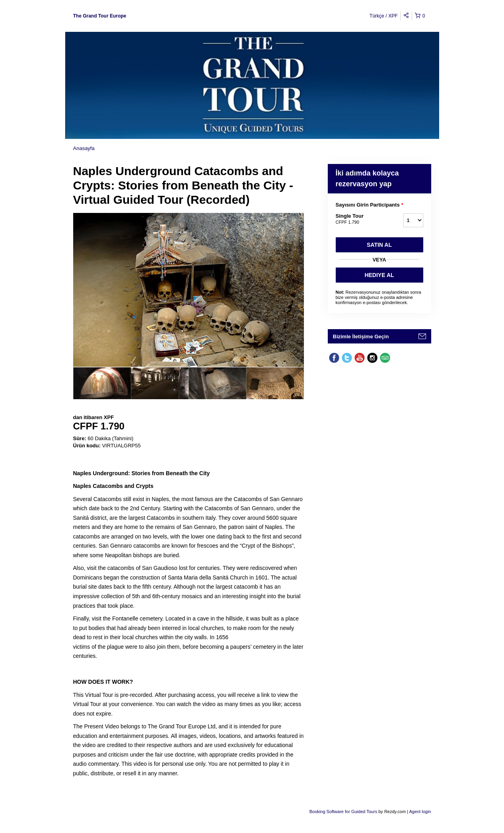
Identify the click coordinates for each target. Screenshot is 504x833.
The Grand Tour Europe (100, 16)
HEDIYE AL (379, 275)
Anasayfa (84, 148)
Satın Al (379, 245)
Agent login (420, 812)
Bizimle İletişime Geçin (361, 337)
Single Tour (360, 219)
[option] (102, 383)
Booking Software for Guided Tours (344, 812)
